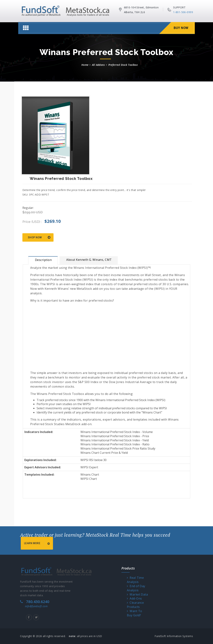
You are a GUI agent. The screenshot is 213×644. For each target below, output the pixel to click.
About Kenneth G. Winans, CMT (89, 260)
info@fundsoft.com (36, 606)
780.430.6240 (38, 602)
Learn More (38, 544)
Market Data (137, 594)
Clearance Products (135, 605)
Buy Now (181, 28)
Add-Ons (134, 598)
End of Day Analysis (136, 588)
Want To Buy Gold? (135, 613)
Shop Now (39, 238)
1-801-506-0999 (183, 12)
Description (43, 260)
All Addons (98, 65)
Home (85, 65)
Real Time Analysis (135, 580)
